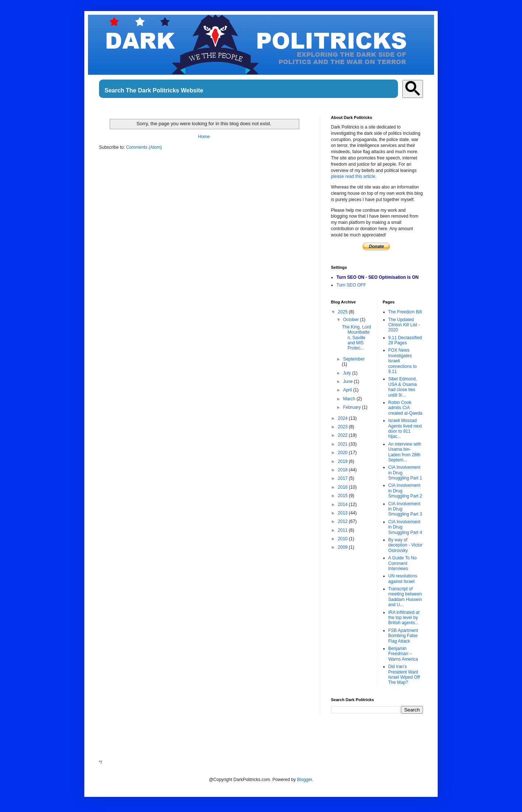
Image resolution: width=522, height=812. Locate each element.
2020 (343, 453)
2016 (343, 487)
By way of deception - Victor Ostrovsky (405, 545)
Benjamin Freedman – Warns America (403, 654)
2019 (343, 461)
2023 (343, 427)
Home (204, 137)
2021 (343, 444)
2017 (343, 478)
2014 (343, 505)
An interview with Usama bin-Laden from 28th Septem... (405, 452)
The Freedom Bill (405, 312)
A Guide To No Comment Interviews (403, 563)
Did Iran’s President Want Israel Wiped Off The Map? (404, 674)
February (352, 407)
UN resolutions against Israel (403, 579)
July (348, 373)
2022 (343, 435)
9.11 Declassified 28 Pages (405, 340)
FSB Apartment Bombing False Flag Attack (403, 636)
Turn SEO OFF (351, 285)
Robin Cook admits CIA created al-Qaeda (405, 408)
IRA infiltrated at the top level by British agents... (404, 618)
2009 (343, 547)
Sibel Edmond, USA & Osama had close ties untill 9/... (403, 387)
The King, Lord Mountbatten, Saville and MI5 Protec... (357, 338)
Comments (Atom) (144, 147)
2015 (343, 496)
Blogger (305, 780)
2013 (343, 513)
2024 (343, 418)
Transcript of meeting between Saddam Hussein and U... (405, 597)
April (348, 390)
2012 (343, 521)
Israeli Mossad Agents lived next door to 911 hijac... (405, 428)
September (354, 359)
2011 (343, 530)
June (348, 382)
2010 (343, 539)
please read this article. (354, 176)
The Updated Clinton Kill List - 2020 (404, 325)
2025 (343, 312)
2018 (343, 470)
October (352, 320)
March (350, 399)
